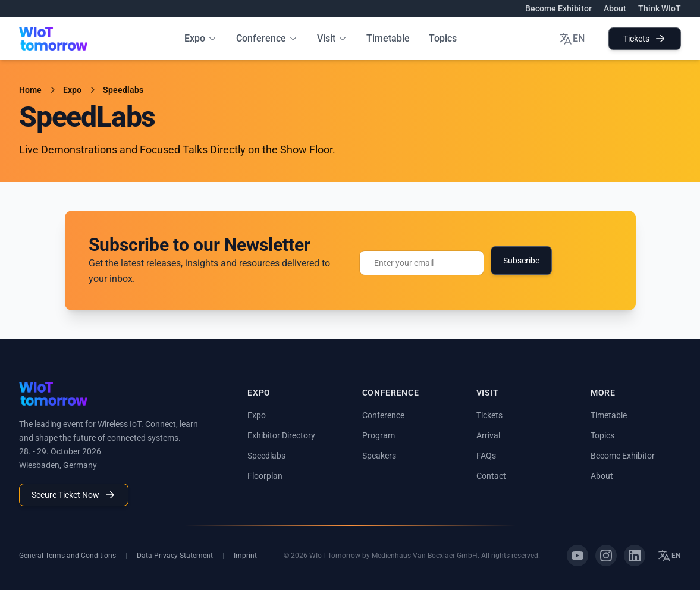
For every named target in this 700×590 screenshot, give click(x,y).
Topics (443, 38)
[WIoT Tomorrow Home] (53, 39)
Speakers (379, 456)
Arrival (488, 435)
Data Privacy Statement (175, 556)
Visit (332, 38)
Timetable (388, 38)
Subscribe (521, 261)
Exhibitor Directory (281, 435)
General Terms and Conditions (68, 556)
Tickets (645, 39)
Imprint (245, 556)
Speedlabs (123, 90)
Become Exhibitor (558, 8)
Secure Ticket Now (74, 495)
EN (572, 39)
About (615, 8)
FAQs (486, 456)
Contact (491, 476)
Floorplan (265, 476)
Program (379, 435)
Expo (201, 38)
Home (30, 90)
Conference (267, 38)
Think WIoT (660, 8)
